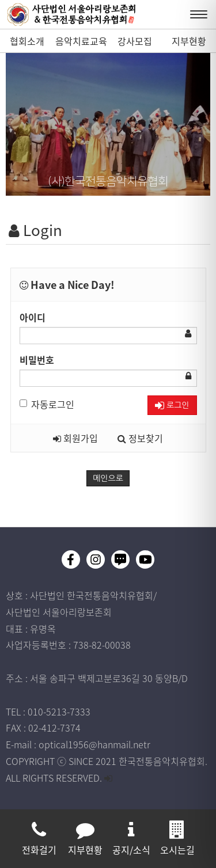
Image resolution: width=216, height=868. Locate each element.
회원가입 (75, 438)
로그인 (172, 406)
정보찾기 (140, 438)
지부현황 (189, 41)
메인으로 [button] (108, 478)
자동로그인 (47, 404)
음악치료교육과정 (81, 43)
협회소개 (27, 41)
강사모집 (135, 41)
